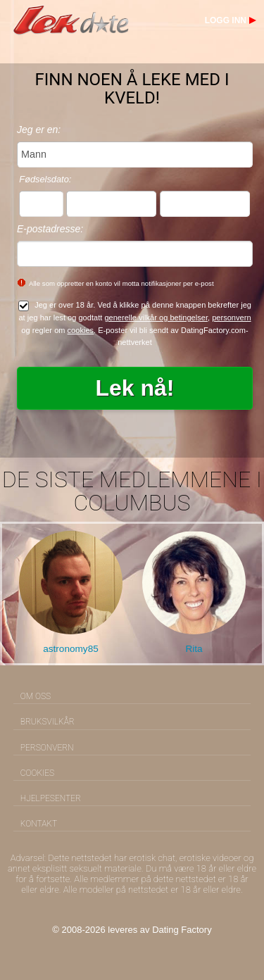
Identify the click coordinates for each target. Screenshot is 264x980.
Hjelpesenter (51, 798)
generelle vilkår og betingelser (156, 318)
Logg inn (226, 20)
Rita (194, 649)
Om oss (36, 696)
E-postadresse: (50, 229)
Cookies (37, 773)
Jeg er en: (39, 130)
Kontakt (39, 824)
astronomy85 (71, 649)
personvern (231, 318)
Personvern (47, 748)
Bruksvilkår (48, 722)
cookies (81, 330)
